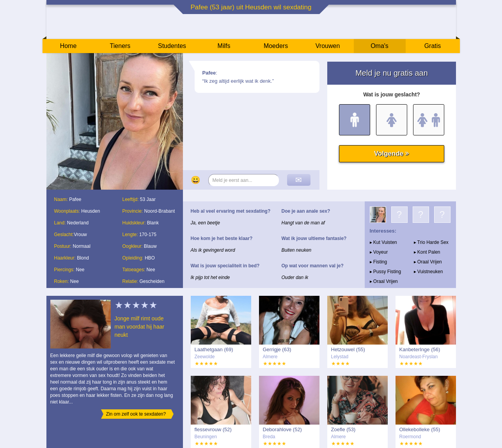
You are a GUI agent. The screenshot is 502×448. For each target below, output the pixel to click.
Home (68, 46)
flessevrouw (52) (213, 429)
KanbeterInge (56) (420, 349)
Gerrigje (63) (277, 349)
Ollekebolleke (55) (420, 429)
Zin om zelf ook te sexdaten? (136, 414)
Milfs (224, 46)
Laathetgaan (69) (214, 349)
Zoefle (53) (343, 429)
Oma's (380, 46)
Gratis (433, 46)
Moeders (276, 46)
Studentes (172, 46)
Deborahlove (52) (282, 429)
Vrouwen (328, 46)
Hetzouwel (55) (348, 349)
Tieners (120, 46)
